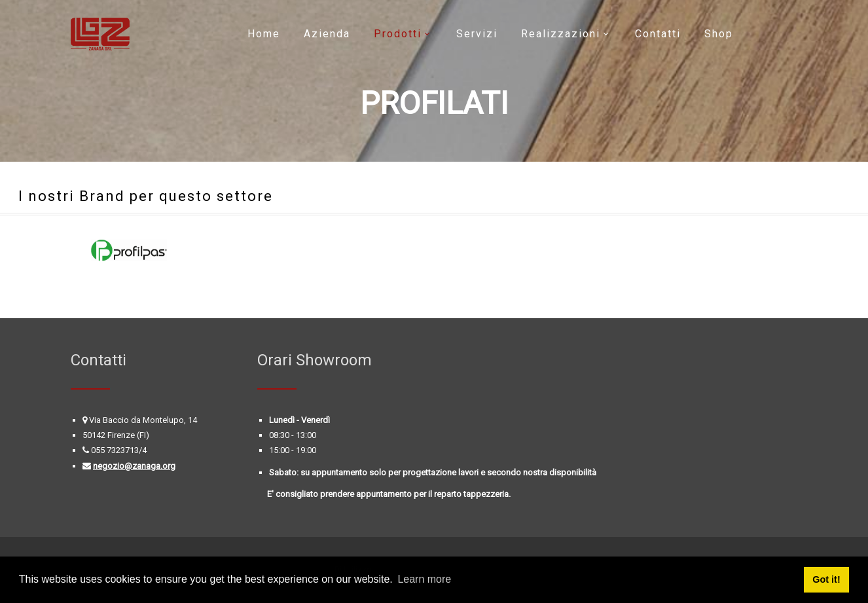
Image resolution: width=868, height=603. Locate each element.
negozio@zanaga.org (134, 466)
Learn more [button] (424, 579)
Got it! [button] (826, 579)
